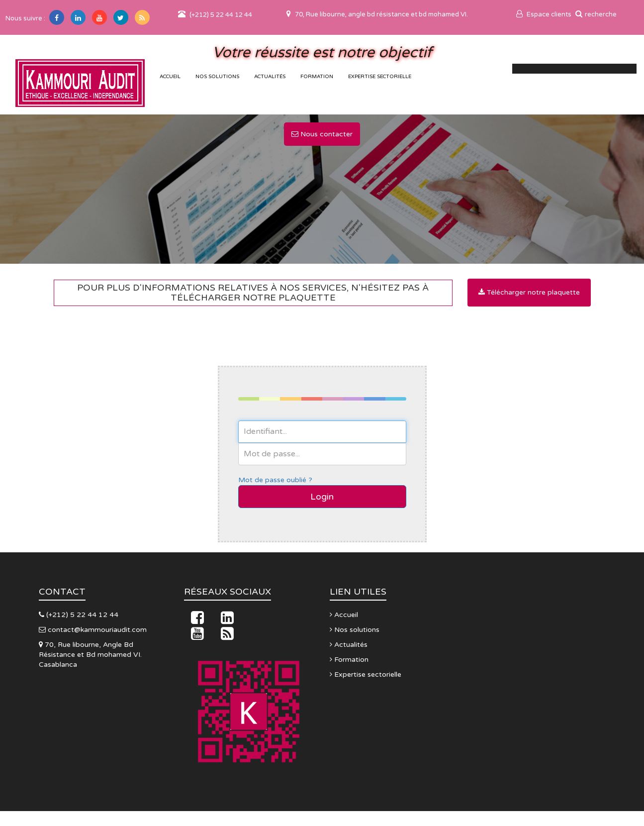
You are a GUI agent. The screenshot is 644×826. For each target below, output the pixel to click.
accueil (170, 77)
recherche (596, 14)
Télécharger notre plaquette (529, 292)
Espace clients (544, 14)
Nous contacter (322, 134)
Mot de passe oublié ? (275, 480)
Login (322, 497)
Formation (317, 77)
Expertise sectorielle (380, 77)
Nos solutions (217, 77)
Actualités (270, 77)
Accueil (344, 615)
